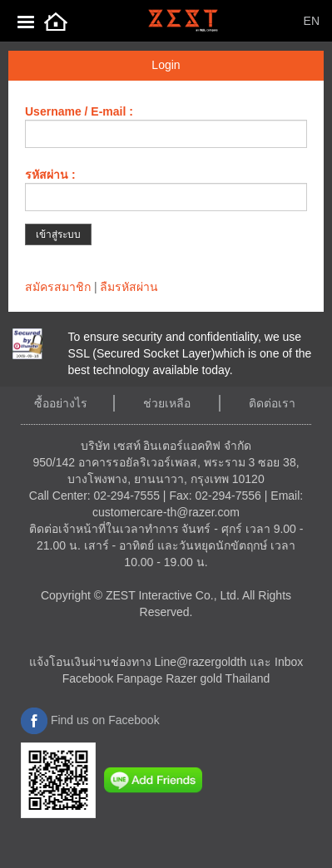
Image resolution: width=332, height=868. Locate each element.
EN (312, 21)
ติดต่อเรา (272, 403)
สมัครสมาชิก (58, 287)
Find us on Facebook (90, 720)
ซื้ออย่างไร (61, 403)
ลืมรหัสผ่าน (129, 287)
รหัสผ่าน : (50, 175)
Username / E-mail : (79, 111)
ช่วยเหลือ (167, 403)
